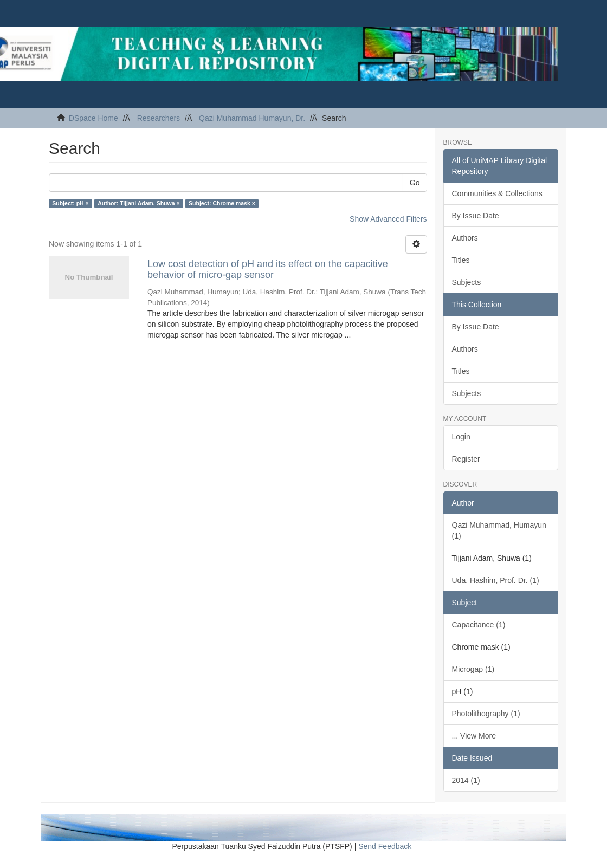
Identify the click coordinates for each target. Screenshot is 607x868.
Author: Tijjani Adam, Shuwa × (138, 203)
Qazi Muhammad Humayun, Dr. (252, 118)
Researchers (159, 118)
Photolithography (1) (486, 714)
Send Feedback (385, 846)
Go (415, 183)
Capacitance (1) (479, 625)
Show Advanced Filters (388, 219)
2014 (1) (466, 780)
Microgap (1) (473, 669)
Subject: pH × (70, 203)
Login (461, 437)
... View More (474, 736)
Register (466, 459)
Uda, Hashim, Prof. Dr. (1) (496, 580)
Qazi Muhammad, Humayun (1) (499, 530)
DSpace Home (93, 118)
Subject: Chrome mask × (222, 203)
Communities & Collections (497, 193)
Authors (465, 238)
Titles (461, 260)
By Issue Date (476, 216)
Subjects (467, 282)
